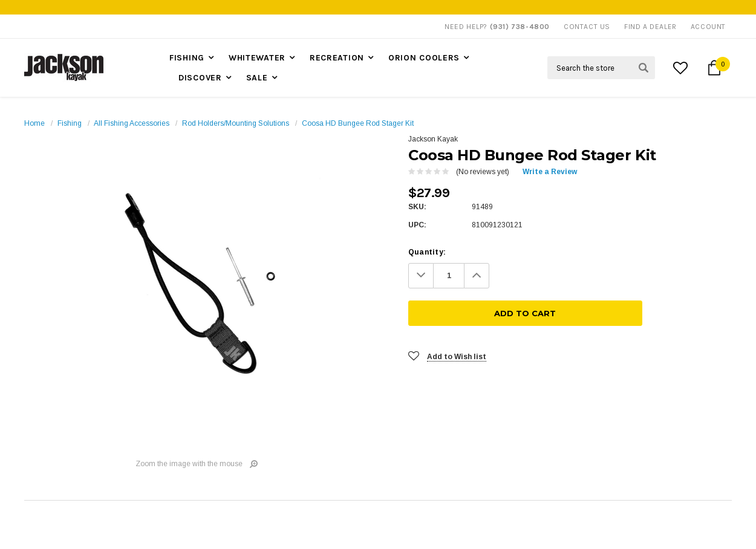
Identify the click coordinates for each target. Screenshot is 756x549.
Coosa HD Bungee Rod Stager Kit (358, 123)
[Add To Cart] (617, 276)
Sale (257, 78)
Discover (200, 78)
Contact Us (587, 27)
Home (34, 123)
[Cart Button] (714, 68)
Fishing (187, 58)
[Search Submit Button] (644, 68)
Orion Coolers (424, 58)
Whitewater (257, 58)
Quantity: (427, 252)
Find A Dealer (650, 27)
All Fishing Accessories (132, 123)
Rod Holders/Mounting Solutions (236, 123)
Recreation (337, 58)
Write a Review (550, 172)
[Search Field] (601, 68)
